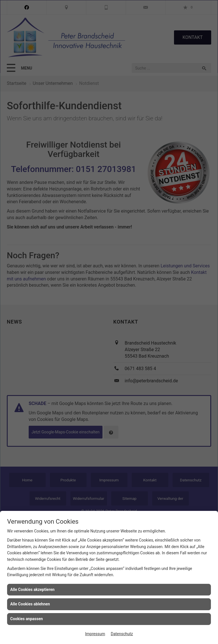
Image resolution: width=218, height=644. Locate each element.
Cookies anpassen (27, 619)
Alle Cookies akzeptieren (32, 590)
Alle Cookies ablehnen (30, 604)
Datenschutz (122, 634)
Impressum (95, 634)
